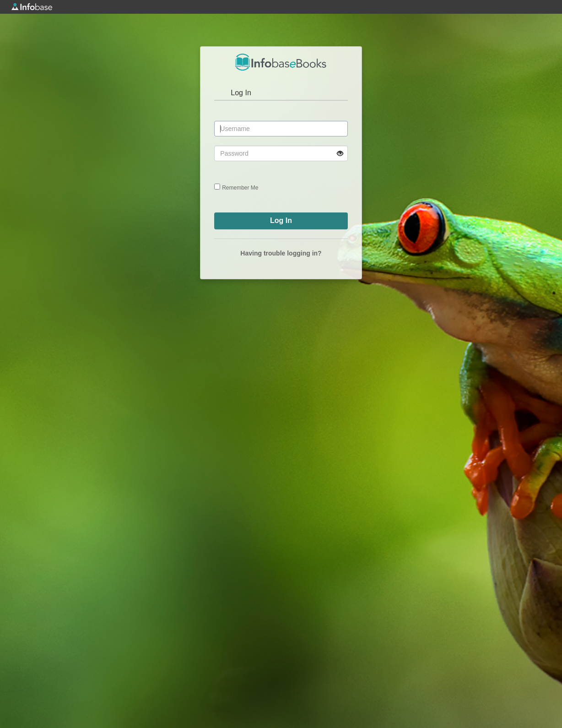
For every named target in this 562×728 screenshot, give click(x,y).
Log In (241, 93)
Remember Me (240, 188)
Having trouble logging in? (281, 253)
